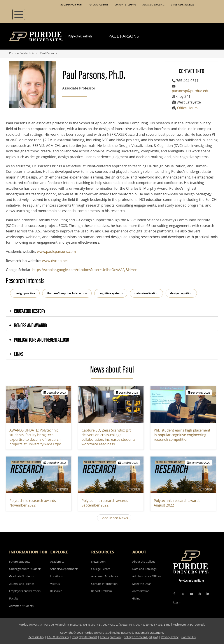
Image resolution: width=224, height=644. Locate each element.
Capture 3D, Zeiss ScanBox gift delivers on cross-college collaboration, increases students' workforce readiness (109, 437)
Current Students (125, 4)
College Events (101, 569)
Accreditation (141, 591)
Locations (57, 576)
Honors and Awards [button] (30, 325)
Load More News (114, 518)
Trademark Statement (149, 633)
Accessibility (36, 637)
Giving (136, 598)
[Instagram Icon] (199, 594)
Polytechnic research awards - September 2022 (106, 503)
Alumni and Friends (22, 584)
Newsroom (98, 562)
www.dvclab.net (55, 261)
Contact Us (188, 637)
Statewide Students (183, 4)
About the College (144, 562)
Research (56, 591)
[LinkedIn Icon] (208, 594)
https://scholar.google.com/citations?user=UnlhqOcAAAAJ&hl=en (85, 270)
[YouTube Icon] (191, 594)
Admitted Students (154, 4)
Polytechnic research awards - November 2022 (34, 503)
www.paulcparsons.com (56, 252)
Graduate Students (21, 576)
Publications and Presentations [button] (41, 340)
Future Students (99, 4)
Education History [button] (29, 311)
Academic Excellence (105, 576)
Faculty (14, 598)
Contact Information (104, 584)
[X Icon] (183, 594)
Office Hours (187, 108)
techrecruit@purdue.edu (189, 624)
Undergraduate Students (25, 569)
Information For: (71, 4)
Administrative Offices (147, 576)
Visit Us (55, 584)
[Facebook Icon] (174, 594)
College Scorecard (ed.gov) (141, 637)
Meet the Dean (142, 584)
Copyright (66, 633)
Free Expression (110, 637)
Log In (177, 602)
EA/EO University (58, 637)
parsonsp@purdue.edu (191, 91)
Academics (57, 562)
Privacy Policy (170, 637)
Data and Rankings (144, 569)
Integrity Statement (85, 637)
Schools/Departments (64, 569)
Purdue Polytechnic (22, 53)
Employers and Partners (25, 591)
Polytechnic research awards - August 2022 (178, 503)
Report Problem (101, 591)
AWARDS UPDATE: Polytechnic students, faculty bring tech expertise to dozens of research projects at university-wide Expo (35, 437)
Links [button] (18, 354)
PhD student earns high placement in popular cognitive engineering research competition (182, 435)
